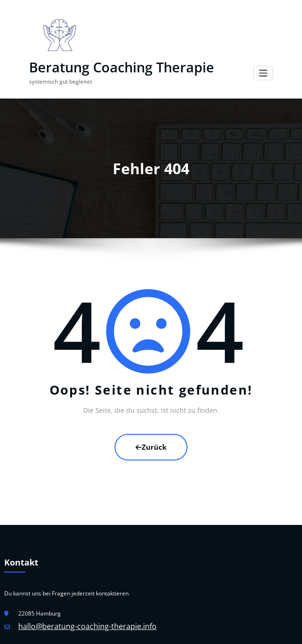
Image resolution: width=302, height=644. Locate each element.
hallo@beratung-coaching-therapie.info (69, 581)
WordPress (130, 632)
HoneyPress (183, 632)
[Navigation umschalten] (263, 31)
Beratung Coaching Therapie (168, 25)
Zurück (151, 407)
